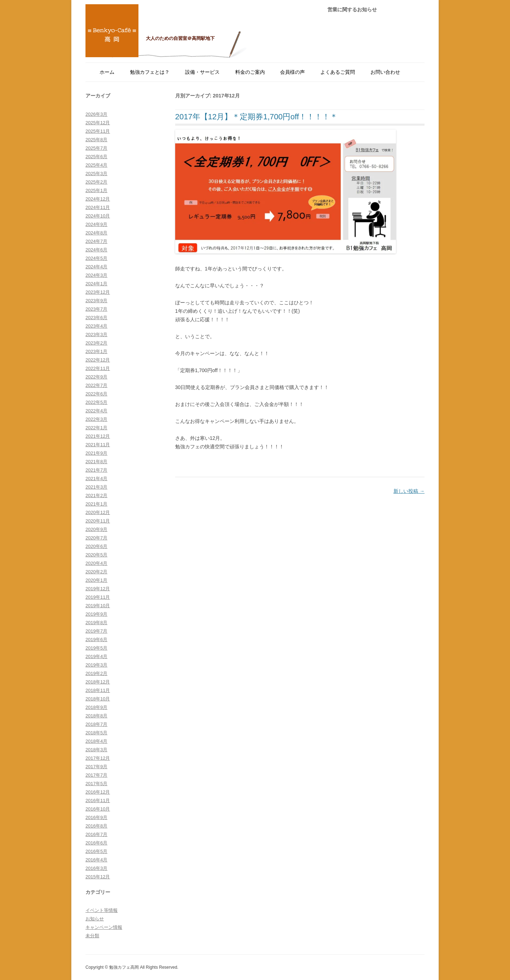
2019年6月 (96, 640)
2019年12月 (98, 589)
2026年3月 (96, 114)
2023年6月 (96, 318)
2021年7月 (96, 470)
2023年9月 (96, 301)
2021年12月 (98, 436)
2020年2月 (96, 572)
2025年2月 (96, 182)
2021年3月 (96, 487)
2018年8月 (96, 716)
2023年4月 (96, 326)
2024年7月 (96, 241)
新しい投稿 (409, 491)
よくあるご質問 (338, 72)
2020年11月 (98, 521)
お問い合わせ (385, 72)
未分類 (92, 936)
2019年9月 (96, 614)
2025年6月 (96, 157)
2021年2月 (96, 495)
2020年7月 (96, 538)
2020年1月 (96, 580)
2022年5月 (96, 402)
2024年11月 (98, 207)
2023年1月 (96, 351)
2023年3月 (96, 334)
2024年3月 (96, 275)
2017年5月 (96, 784)
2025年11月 (98, 131)
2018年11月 (98, 690)
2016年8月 (96, 826)
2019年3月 (96, 665)
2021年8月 (96, 462)
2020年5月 (96, 555)
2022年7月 (96, 385)
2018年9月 (96, 707)
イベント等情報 (102, 910)
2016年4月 (96, 860)
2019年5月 (96, 648)
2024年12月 (98, 199)
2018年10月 (98, 699)
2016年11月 (98, 800)
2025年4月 (96, 165)
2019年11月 (98, 597)
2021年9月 (96, 453)
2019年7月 (96, 631)
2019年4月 (96, 656)
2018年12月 (98, 682)
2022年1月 (96, 428)
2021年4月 (96, 479)
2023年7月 (96, 309)
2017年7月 (96, 775)
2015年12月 (98, 877)
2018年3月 (96, 750)
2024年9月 (96, 224)
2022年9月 (96, 377)
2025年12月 (98, 123)
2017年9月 (96, 767)
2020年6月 (96, 546)
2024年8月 (96, 233)
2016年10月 (98, 809)
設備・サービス (202, 72)
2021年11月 (98, 445)
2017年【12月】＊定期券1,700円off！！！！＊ (257, 117)
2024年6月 (96, 250)
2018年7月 (96, 724)
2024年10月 (98, 216)
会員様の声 (292, 72)
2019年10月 (98, 606)
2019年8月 (96, 623)
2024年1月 (96, 284)
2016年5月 (96, 851)
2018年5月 (96, 733)
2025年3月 (96, 174)
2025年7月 (96, 148)
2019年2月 (96, 673)
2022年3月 (96, 419)
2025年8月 (96, 140)
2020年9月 (96, 529)
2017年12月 (98, 758)
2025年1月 (96, 190)
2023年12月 (98, 292)
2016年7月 (96, 834)
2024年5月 (96, 258)
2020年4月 (96, 563)
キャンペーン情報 (104, 927)
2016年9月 (96, 817)
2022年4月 (96, 411)
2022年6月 (96, 394)
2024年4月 (96, 267)
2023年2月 (96, 343)
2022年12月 (98, 360)
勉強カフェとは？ (150, 72)
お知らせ (95, 919)
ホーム (107, 72)
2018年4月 (96, 741)
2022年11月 (98, 368)
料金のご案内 (250, 72)
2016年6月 (96, 843)
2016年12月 (98, 792)
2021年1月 (96, 504)
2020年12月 (98, 512)
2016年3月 (96, 868)
